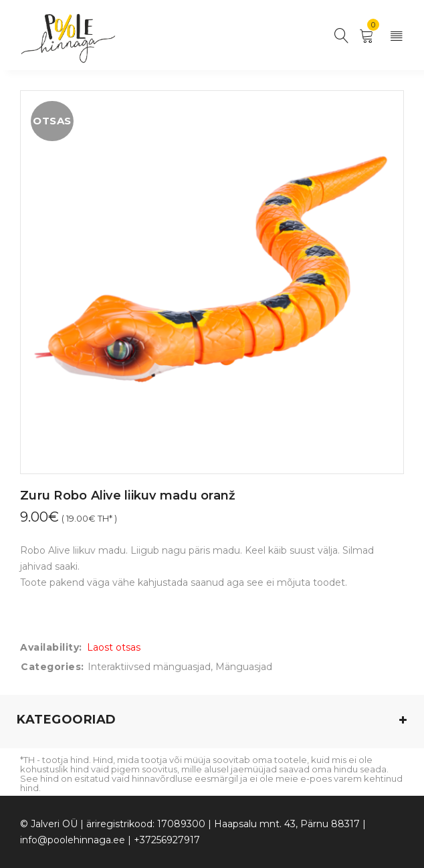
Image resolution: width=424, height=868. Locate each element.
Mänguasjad (244, 667)
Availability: (51, 647)
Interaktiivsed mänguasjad (149, 667)
